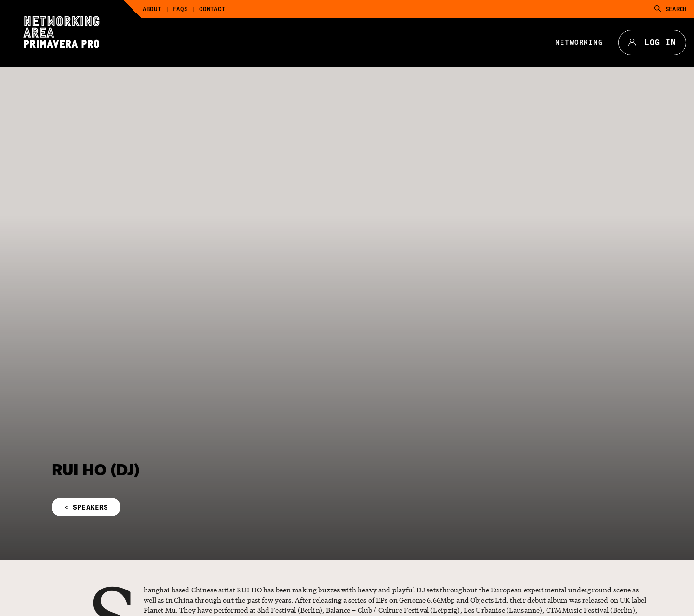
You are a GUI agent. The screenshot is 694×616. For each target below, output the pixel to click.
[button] (241, 507)
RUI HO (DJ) (96, 470)
